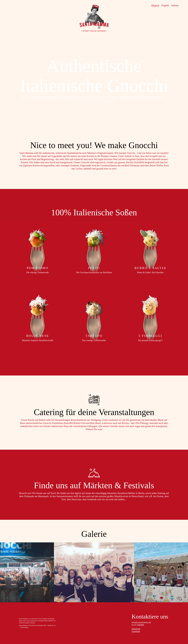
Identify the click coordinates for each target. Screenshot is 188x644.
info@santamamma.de (141, 622)
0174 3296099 (138, 625)
